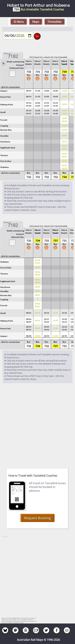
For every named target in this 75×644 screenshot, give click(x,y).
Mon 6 (29, 61)
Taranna (4, 155)
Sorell (3, 112)
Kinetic (29, 64)
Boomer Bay (6, 130)
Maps (36, 22)
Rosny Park (6, 97)
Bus (29, 77)
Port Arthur (6, 161)
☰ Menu (19, 22)
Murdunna (5, 142)
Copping (4, 126)
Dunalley (4, 136)
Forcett (4, 120)
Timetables (55, 22)
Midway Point (7, 105)
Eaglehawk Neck (8, 148)
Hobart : (4, 91)
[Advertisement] (37, 424)
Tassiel (64, 64)
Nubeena (4, 167)
